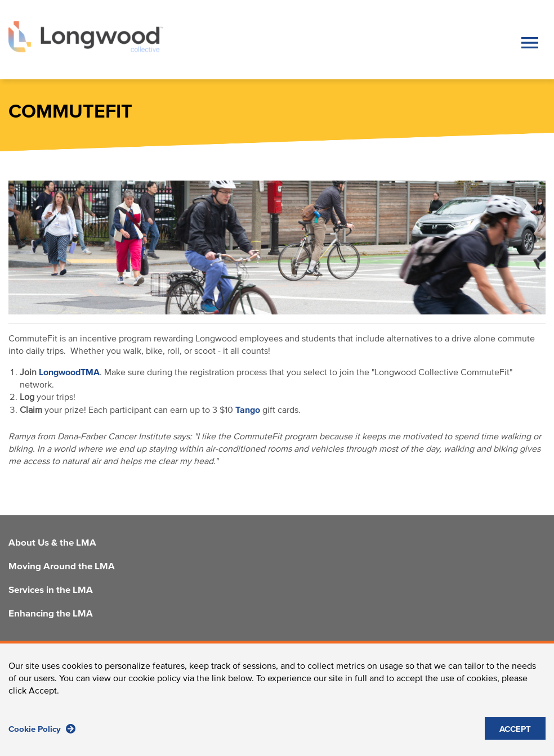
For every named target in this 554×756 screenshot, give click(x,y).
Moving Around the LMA (62, 567)
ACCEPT (515, 735)
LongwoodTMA (69, 372)
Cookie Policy (42, 735)
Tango (248, 410)
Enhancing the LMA (51, 614)
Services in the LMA (51, 591)
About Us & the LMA (52, 543)
